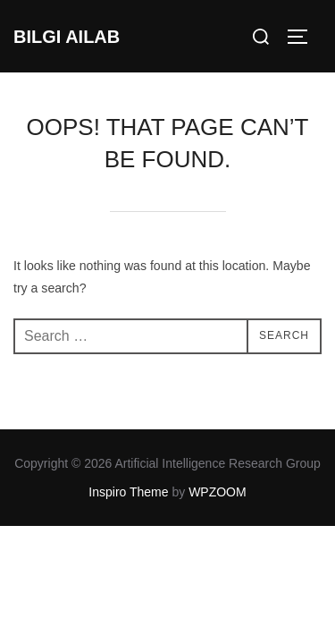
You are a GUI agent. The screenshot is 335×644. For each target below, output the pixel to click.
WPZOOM (218, 492)
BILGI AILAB (67, 37)
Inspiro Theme (128, 492)
